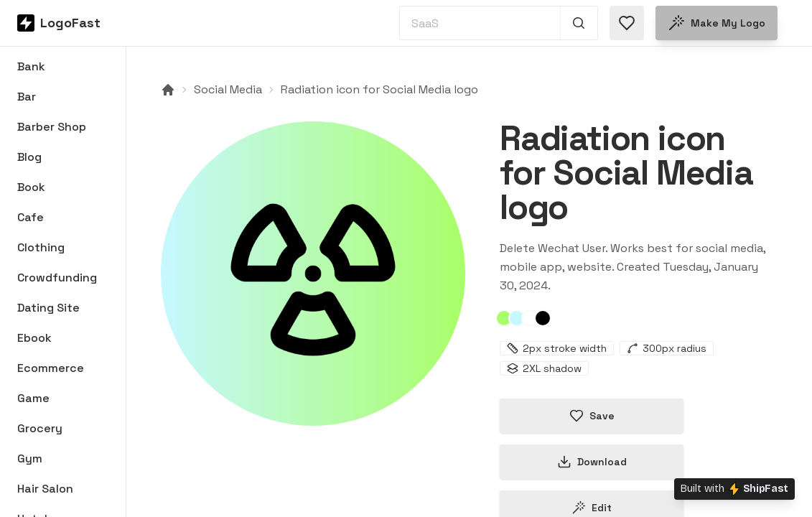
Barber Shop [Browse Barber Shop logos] (52, 127)
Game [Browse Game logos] (33, 398)
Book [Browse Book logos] (31, 187)
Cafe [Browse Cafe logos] (31, 217)
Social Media (228, 89)
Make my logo (717, 23)
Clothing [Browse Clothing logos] (41, 247)
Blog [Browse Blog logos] (29, 157)
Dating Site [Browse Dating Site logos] (48, 308)
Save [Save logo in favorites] (592, 416)
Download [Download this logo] (592, 462)
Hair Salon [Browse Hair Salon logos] (45, 489)
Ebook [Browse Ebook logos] (34, 338)
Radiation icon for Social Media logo (379, 89)
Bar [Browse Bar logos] (27, 97)
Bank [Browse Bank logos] (31, 66)
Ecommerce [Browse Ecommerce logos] (51, 368)
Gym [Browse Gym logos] (30, 458)
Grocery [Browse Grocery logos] (40, 428)
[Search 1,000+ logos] (579, 23)
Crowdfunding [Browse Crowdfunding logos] (57, 278)
